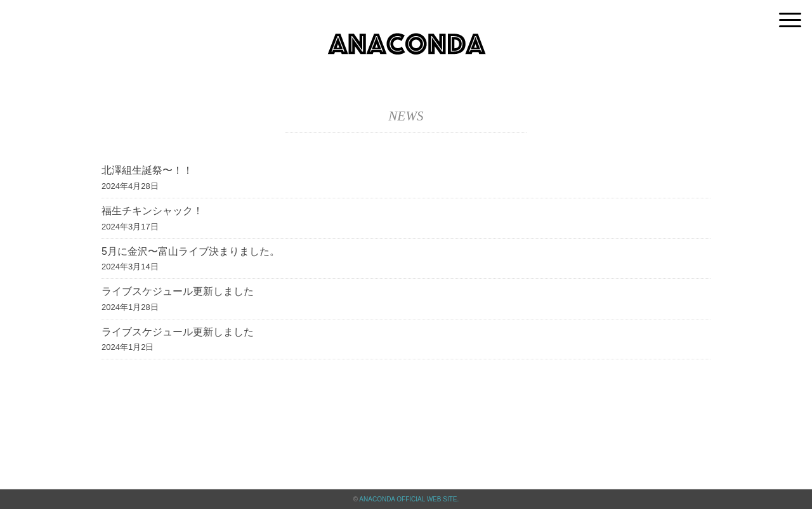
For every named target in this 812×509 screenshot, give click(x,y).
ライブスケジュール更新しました (178, 291)
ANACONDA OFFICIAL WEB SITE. (409, 499)
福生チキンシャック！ (152, 211)
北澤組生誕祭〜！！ (147, 170)
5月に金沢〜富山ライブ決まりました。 (191, 251)
